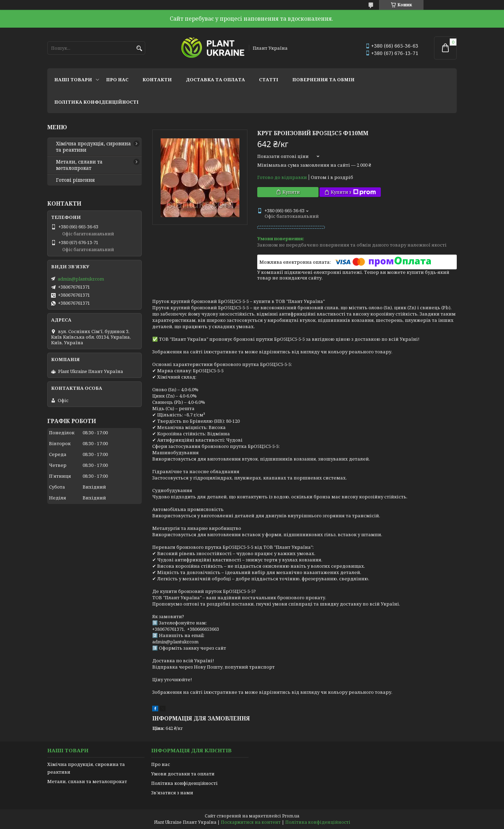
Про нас (117, 80)
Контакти (157, 80)
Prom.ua (291, 816)
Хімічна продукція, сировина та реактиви (93, 147)
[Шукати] (139, 49)
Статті (269, 80)
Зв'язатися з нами (172, 793)
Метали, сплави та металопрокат (79, 165)
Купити (291, 192)
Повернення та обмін (323, 80)
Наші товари (73, 80)
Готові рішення (75, 180)
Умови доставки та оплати (183, 774)
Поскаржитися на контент (251, 822)
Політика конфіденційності (96, 102)
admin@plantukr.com (81, 279)
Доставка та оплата (215, 80)
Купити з (353, 192)
